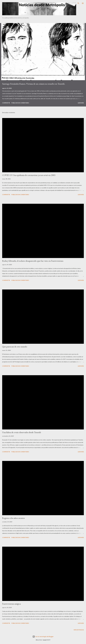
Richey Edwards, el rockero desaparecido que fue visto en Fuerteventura (33, 261)
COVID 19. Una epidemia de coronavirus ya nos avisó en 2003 (29, 175)
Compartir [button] (6, 103)
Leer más (81, 103)
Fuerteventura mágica (11, 604)
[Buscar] (78, 3)
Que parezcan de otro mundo (15, 347)
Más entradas (79, 630)
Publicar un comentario (20, 103)
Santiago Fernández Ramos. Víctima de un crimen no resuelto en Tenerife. (34, 84)
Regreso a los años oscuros (13, 518)
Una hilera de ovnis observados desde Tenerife (22, 432)
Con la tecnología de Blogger (43, 637)
